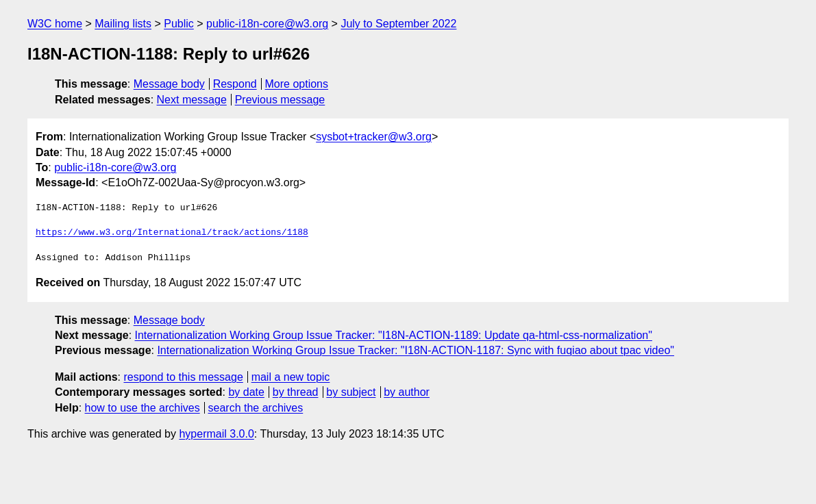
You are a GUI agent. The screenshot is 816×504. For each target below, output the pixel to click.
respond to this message (183, 377)
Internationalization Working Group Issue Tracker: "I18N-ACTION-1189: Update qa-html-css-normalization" (394, 335)
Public (179, 24)
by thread (296, 392)
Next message (192, 100)
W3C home (55, 24)
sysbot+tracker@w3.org (374, 137)
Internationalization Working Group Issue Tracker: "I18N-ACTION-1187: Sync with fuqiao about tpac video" (416, 350)
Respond (235, 84)
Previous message (280, 100)
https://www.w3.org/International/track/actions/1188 (172, 233)
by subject (351, 392)
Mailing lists (123, 24)
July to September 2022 (398, 24)
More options (297, 84)
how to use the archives (143, 408)
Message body (169, 84)
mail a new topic (291, 377)
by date (246, 392)
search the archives (256, 408)
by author (407, 392)
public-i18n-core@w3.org (267, 24)
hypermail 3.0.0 (216, 434)
